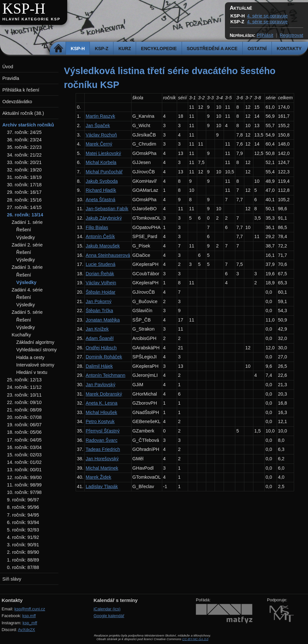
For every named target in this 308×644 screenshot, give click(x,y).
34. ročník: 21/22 (24, 155)
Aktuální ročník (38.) (23, 113)
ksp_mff (30, 623)
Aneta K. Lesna (101, 403)
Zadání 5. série (27, 312)
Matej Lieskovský (103, 153)
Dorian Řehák (100, 274)
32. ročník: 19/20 (24, 170)
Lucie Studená (101, 264)
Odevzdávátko (17, 102)
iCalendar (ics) (107, 609)
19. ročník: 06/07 (24, 425)
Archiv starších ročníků (28, 125)
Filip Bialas (97, 227)
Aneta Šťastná (101, 200)
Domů (59, 49)
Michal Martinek (102, 468)
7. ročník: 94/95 (23, 515)
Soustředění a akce (212, 49)
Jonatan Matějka (103, 320)
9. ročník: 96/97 (23, 500)
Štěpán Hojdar (101, 292)
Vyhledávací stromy (36, 350)
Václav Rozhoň (101, 135)
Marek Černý (99, 144)
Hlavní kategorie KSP (31, 19)
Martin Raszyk (100, 116)
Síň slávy (12, 579)
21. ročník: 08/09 (24, 410)
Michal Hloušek (101, 412)
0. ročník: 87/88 (23, 567)
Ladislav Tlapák (102, 486)
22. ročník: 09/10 (24, 402)
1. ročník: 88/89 (23, 560)
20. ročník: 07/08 (24, 417)
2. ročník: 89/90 (23, 552)
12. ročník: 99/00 (24, 477)
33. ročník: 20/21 (24, 162)
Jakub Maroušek (103, 246)
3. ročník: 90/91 (23, 545)
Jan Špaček (98, 126)
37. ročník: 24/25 (24, 132)
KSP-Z (101, 49)
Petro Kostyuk (100, 421)
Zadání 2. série (27, 245)
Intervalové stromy (35, 365)
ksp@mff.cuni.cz (30, 609)
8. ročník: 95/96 (23, 507)
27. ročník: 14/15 (24, 207)
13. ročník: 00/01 (24, 470)
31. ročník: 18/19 (24, 177)
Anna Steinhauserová (108, 255)
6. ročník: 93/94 (23, 522)
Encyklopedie (159, 49)
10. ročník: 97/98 (24, 492)
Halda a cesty (30, 357)
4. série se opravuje (267, 16)
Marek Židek (98, 477)
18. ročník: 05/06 (24, 432)
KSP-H (24, 9)
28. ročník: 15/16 (24, 200)
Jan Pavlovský (101, 385)
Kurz (125, 49)
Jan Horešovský (102, 459)
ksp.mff (29, 616)
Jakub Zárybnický (104, 218)
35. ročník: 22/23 (24, 147)
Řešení (24, 230)
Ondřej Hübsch (101, 348)
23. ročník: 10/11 (24, 395)
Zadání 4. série (27, 290)
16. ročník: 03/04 (24, 447)
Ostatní (257, 49)
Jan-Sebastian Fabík (107, 209)
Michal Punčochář (104, 172)
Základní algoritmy (35, 342)
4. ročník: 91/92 (23, 537)
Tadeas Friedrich (103, 449)
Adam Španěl (100, 338)
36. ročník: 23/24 (24, 140)
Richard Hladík (101, 190)
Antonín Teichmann (106, 375)
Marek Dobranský (104, 394)
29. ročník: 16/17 (24, 192)
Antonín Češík (100, 236)
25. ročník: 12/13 (24, 380)
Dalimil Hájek (99, 366)
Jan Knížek (97, 329)
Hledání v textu (32, 372)
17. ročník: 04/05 (24, 440)
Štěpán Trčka (99, 311)
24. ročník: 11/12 (24, 387)
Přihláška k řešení (21, 90)
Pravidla (11, 78)
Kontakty (289, 49)
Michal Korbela (101, 162)
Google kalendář (109, 616)
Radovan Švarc (101, 440)
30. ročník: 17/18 (24, 185)
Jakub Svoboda (102, 181)
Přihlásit (265, 35)
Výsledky (26, 237)
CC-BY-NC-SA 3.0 (195, 639)
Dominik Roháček (104, 357)
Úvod (8, 67)
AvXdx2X (26, 630)
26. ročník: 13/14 (25, 215)
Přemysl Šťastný (103, 431)
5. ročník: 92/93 (23, 530)
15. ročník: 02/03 (24, 455)
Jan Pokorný (99, 301)
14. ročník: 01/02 (24, 462)
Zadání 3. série (27, 267)
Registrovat (291, 35)
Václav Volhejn (101, 283)
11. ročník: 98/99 (24, 485)
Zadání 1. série (27, 222)
